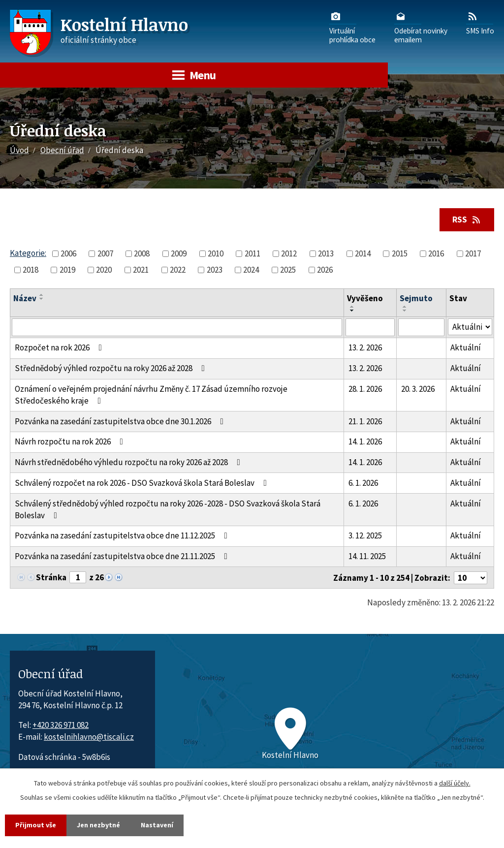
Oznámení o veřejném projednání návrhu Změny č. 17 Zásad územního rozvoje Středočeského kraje (151, 395)
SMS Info (480, 23)
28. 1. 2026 (365, 389)
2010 (216, 253)
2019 (67, 270)
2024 (251, 270)
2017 (473, 253)
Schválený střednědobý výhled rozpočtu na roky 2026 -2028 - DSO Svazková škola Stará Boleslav (168, 509)
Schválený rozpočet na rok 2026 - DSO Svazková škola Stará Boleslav (143, 483)
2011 (252, 253)
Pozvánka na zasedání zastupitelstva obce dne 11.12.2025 (123, 535)
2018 (31, 270)
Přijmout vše (36, 825)
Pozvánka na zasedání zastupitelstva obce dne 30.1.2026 (121, 421)
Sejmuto (416, 298)
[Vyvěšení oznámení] (370, 327)
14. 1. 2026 (365, 441)
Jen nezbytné (98, 825)
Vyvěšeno (365, 298)
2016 (436, 253)
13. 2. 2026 (365, 347)
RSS (467, 220)
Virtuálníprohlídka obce (352, 27)
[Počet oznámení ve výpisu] (471, 578)
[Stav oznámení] (470, 327)
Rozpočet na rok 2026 (60, 347)
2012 (289, 253)
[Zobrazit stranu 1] (78, 577)
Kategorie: (28, 253)
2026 (325, 270)
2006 (68, 253)
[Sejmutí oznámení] (421, 327)
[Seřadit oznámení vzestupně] (42, 295)
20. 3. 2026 (418, 389)
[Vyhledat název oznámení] (177, 327)
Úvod (19, 150)
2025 (288, 270)
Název (25, 298)
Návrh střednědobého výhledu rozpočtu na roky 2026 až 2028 (129, 462)
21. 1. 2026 (365, 421)
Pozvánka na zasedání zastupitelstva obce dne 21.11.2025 (123, 556)
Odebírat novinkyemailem (421, 27)
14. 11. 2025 (367, 556)
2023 (215, 270)
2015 (400, 253)
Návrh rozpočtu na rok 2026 (71, 441)
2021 (141, 270)
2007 (105, 253)
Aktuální (466, 347)
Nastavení (157, 825)
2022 (178, 270)
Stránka (51, 577)
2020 (104, 270)
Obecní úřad (62, 150)
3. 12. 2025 (365, 535)
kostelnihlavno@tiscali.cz (89, 737)
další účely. (455, 783)
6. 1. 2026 (363, 483)
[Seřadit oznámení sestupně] (42, 299)
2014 (363, 253)
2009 (179, 253)
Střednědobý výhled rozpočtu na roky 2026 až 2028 (112, 368)
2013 (326, 253)
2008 (142, 253)
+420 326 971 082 (61, 725)
